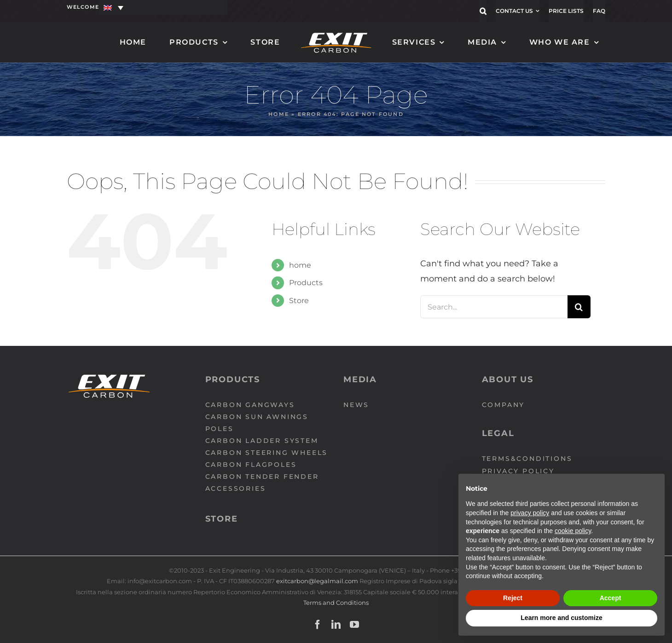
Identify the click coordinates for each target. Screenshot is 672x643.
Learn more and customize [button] (561, 618)
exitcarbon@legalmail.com (318, 581)
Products (306, 283)
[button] (483, 11)
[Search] (579, 307)
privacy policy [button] (530, 513)
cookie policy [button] (573, 531)
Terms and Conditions (336, 603)
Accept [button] (611, 598)
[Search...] (494, 307)
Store (299, 301)
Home (279, 114)
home (300, 265)
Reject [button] (513, 598)
